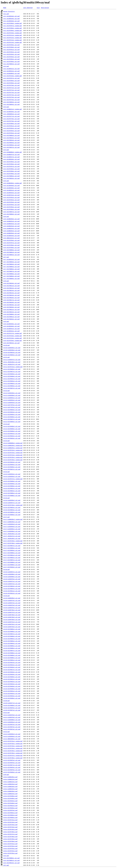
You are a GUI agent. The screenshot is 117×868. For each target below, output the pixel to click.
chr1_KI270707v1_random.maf (13, 26)
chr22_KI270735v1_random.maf (13, 751)
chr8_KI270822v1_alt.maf (11, 312)
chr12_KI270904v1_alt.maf (12, 422)
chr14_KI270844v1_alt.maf (12, 462)
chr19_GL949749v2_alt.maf (12, 617)
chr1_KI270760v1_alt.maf (11, 47)
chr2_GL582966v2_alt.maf (11, 73)
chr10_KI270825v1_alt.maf (12, 355)
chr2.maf (6, 66)
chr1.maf (6, 14)
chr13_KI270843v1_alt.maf (12, 438)
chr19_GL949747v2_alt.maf (12, 612)
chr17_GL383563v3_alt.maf (12, 524)
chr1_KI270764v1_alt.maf (11, 57)
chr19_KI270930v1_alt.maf (12, 689)
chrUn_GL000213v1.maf (10, 779)
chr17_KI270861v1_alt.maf (12, 555)
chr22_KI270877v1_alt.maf (12, 765)
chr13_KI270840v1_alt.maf (12, 431)
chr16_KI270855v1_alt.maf (12, 512)
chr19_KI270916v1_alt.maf (12, 667)
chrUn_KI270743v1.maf (10, 825)
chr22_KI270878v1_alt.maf (12, 767)
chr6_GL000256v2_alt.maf (11, 233)
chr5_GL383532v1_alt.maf (11, 193)
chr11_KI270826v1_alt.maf (12, 369)
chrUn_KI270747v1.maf (10, 834)
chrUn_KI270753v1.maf (10, 848)
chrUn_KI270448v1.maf (10, 803)
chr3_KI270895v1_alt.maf (11, 135)
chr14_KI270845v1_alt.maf (12, 464)
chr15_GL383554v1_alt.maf (12, 474)
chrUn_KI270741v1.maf (10, 820)
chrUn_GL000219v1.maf (10, 789)
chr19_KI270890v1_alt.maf (12, 658)
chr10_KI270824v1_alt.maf (12, 352)
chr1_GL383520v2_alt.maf (11, 21)
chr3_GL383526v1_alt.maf (11, 112)
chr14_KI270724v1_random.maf (13, 455)
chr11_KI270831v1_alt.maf (12, 379)
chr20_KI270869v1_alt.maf (12, 705)
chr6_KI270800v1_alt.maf (11, 250)
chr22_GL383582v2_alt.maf (12, 734)
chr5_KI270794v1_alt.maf (11, 205)
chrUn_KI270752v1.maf (10, 846)
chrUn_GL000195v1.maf (10, 777)
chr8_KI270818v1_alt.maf (11, 302)
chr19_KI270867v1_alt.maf (12, 634)
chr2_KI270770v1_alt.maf (11, 85)
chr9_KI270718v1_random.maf (13, 336)
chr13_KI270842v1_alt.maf (12, 436)
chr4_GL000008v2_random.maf (13, 152)
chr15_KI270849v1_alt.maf (12, 484)
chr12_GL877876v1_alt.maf (12, 407)
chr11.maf (6, 357)
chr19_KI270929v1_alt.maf (12, 686)
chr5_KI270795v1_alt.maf (11, 207)
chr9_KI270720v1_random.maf (13, 340)
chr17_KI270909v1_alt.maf (12, 565)
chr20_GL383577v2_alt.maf (12, 703)
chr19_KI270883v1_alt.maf (12, 641)
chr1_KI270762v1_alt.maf (11, 52)
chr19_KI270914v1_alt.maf (12, 662)
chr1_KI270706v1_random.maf (13, 23)
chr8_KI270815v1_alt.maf (11, 295)
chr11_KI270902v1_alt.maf (12, 383)
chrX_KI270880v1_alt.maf (11, 858)
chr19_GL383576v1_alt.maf (12, 608)
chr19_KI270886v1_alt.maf (12, 648)
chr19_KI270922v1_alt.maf (12, 682)
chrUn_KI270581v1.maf (10, 813)
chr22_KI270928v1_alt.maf (12, 772)
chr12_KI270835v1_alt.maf (12, 414)
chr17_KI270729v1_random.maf (13, 541)
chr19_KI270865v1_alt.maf (12, 629)
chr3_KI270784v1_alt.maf (11, 133)
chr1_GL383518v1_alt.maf (11, 16)
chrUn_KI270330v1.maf (10, 796)
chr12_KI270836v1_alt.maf (12, 417)
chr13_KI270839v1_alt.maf (12, 429)
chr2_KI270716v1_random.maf (13, 76)
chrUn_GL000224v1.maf (10, 794)
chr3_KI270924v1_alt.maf (11, 138)
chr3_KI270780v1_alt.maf (11, 123)
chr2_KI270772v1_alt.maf (11, 90)
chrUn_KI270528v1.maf (10, 808)
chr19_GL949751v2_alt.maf (12, 622)
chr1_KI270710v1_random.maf (13, 33)
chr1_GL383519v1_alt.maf (11, 19)
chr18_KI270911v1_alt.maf (12, 591)
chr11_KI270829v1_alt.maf (12, 374)
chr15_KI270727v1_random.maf (13, 479)
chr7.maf (6, 257)
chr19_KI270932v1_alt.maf (12, 693)
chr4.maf (6, 150)
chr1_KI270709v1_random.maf (13, 30)
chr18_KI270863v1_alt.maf (12, 586)
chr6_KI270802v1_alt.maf (11, 255)
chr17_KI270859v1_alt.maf (12, 550)
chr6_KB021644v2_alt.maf (11, 238)
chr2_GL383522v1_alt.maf (11, 71)
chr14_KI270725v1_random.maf (13, 457)
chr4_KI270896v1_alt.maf (11, 176)
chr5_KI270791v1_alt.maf (11, 197)
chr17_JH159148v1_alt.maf (12, 538)
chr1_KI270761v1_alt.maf (11, 50)
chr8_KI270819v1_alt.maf (11, 305)
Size (38, 8)
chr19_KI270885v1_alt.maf (12, 646)
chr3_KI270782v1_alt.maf (11, 128)
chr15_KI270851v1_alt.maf (12, 488)
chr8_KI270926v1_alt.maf (11, 319)
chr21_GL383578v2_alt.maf (12, 715)
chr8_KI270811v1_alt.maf (11, 286)
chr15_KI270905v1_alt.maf (12, 493)
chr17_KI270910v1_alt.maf (12, 567)
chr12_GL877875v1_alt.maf (12, 405)
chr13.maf (6, 424)
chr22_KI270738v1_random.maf (13, 758)
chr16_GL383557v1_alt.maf (12, 503)
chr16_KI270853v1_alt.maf (12, 507)
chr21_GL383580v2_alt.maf (12, 720)
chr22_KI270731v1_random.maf (13, 741)
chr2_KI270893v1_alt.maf (11, 102)
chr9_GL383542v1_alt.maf (11, 331)
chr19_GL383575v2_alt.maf (12, 605)
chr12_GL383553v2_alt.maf (12, 402)
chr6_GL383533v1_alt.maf (11, 236)
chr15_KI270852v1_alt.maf (12, 491)
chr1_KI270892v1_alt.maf (11, 64)
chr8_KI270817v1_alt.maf (11, 300)
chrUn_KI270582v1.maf (10, 815)
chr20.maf (6, 701)
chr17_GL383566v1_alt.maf (12, 531)
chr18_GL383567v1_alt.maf (12, 572)
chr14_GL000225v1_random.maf (13, 448)
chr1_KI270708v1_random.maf (13, 28)
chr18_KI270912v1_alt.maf (12, 593)
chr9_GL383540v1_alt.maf (11, 326)
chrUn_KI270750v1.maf (10, 841)
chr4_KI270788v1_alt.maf (11, 169)
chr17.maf (6, 517)
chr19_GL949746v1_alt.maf (12, 610)
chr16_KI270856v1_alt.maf (12, 515)
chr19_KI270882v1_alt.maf (12, 639)
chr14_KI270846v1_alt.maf (12, 467)
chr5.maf (6, 181)
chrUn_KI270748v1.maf (10, 837)
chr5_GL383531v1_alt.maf (11, 190)
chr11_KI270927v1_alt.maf (12, 388)
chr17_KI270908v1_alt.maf (12, 562)
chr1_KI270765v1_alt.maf (11, 59)
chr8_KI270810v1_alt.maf (11, 283)
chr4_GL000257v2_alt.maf (11, 154)
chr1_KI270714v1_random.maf (13, 42)
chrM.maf (6, 775)
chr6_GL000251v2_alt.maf (11, 221)
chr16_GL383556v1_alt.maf (12, 500)
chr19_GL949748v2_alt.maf (12, 615)
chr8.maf (6, 281)
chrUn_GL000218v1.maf (10, 786)
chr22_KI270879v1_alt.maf (12, 770)
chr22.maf (6, 732)
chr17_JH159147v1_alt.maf (12, 536)
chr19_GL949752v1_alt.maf (12, 624)
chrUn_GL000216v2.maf (10, 784)
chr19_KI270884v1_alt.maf (12, 643)
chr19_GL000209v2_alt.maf (12, 598)
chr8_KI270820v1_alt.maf (11, 307)
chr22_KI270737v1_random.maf (13, 755)
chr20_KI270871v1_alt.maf (12, 710)
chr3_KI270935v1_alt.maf (11, 143)
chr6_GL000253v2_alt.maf (11, 226)
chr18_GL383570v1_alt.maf (12, 579)
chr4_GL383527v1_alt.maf (11, 157)
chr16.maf (6, 498)
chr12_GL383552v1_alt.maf (12, 400)
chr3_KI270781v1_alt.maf (11, 126)
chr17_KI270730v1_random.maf (13, 543)
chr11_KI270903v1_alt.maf (12, 386)
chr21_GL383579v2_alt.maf (12, 717)
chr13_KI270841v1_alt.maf (12, 433)
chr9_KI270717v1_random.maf (13, 333)
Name (5, 8)
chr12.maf (6, 391)
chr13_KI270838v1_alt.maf (12, 426)
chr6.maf (6, 216)
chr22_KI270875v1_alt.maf (12, 760)
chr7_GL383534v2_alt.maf (11, 259)
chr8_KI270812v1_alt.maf (11, 288)
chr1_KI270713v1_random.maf (13, 40)
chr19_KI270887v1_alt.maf (12, 651)
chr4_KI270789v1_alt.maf (11, 171)
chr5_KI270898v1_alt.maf (11, 214)
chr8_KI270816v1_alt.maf (11, 298)
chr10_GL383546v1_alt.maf (12, 350)
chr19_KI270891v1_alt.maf (12, 660)
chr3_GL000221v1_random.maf (13, 109)
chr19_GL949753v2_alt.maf (12, 627)
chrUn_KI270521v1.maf (10, 806)
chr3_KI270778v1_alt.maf (11, 119)
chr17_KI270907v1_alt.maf (12, 560)
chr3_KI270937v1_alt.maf (11, 147)
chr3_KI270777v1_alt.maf (11, 116)
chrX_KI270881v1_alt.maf (11, 860)
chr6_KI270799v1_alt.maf (11, 247)
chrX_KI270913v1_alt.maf (11, 863)
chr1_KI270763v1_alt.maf (11, 54)
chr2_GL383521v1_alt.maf (11, 69)
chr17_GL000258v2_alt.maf (12, 522)
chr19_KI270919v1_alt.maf (12, 674)
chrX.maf (6, 856)
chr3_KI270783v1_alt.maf (11, 131)
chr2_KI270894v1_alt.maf (11, 104)
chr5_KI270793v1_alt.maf (11, 202)
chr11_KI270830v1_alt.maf (12, 376)
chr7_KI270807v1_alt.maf (11, 271)
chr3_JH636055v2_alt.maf (11, 114)
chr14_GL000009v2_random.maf (13, 443)
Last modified (28, 8)
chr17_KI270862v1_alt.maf (12, 558)
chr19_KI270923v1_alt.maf (12, 684)
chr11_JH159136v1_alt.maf (12, 362)
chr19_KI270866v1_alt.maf (12, 631)
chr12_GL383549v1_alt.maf (12, 393)
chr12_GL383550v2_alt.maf (12, 395)
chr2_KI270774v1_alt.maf (11, 95)
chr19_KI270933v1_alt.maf (12, 696)
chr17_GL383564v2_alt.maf (12, 527)
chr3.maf (6, 107)
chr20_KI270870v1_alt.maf (12, 708)
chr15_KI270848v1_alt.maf (12, 481)
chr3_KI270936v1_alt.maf (11, 145)
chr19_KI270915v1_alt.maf (12, 665)
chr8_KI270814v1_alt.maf (11, 293)
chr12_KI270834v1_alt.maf (12, 412)
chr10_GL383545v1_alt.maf (12, 348)
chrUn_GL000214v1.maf (10, 782)
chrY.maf (6, 865)
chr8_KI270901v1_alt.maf (11, 317)
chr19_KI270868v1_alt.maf (12, 636)
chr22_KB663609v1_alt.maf (12, 739)
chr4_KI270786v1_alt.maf (11, 164)
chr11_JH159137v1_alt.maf (12, 364)
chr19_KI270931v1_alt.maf (12, 691)
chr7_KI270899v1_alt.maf (11, 278)
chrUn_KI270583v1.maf (10, 817)
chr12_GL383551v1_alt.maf (12, 398)
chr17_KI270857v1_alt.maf (12, 546)
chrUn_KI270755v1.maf (10, 853)
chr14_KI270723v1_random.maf (13, 453)
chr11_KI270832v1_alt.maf (12, 381)
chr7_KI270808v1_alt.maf (11, 274)
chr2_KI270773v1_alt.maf (11, 92)
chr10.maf (6, 345)
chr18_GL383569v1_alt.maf (12, 577)
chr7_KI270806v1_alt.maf (11, 269)
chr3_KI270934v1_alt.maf (11, 140)
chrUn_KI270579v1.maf (10, 810)
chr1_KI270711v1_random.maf (13, 35)
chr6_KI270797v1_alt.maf (11, 243)
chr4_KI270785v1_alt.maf (11, 162)
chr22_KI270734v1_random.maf (13, 748)
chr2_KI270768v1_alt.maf (11, 81)
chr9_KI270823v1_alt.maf (11, 343)
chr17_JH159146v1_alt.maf (12, 534)
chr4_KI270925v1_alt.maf (11, 178)
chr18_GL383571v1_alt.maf (12, 581)
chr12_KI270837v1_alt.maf (12, 419)
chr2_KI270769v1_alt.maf (11, 83)
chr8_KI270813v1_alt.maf (11, 290)
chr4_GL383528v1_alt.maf (11, 159)
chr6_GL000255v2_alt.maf (11, 231)
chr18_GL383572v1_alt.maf (12, 584)
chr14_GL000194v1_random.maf (13, 445)
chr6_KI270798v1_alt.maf (11, 245)
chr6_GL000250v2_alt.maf (11, 219)
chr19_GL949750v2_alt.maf (12, 620)
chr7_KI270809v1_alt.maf (11, 276)
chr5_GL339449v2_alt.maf (11, 185)
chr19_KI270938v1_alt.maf (12, 698)
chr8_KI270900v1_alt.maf (11, 314)
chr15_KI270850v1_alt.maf (12, 486)
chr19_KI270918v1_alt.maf (12, 672)
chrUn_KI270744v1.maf (10, 827)
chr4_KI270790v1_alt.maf (11, 174)
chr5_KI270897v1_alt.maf (11, 212)
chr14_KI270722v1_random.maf (13, 450)
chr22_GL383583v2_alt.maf (12, 736)
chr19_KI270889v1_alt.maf (12, 655)
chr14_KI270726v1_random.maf (13, 460)
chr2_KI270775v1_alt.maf (11, 97)
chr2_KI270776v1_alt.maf (11, 100)
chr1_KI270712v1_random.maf (13, 38)
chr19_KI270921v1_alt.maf (12, 679)
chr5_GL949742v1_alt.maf (11, 195)
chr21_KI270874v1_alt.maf (12, 729)
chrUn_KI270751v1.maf (10, 844)
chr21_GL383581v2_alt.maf (12, 722)
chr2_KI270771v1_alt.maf (11, 88)
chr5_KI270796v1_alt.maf (11, 209)
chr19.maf (6, 596)
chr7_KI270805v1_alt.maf (11, 267)
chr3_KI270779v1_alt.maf (11, 121)
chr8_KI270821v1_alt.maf (11, 309)
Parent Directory (9, 11)
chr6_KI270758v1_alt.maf (11, 240)
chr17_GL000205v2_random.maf (13, 519)
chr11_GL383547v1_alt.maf (12, 360)
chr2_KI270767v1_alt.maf (11, 78)
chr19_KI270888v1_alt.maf (12, 653)
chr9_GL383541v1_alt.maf (11, 329)
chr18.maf (6, 569)
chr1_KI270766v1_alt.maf (11, 61)
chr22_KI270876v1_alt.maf (12, 763)
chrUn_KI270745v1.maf (10, 829)
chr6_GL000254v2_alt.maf (11, 228)
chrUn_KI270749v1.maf (10, 839)
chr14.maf (6, 441)
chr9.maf (6, 321)
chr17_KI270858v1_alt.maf (12, 548)
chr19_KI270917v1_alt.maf (12, 670)
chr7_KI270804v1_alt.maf (11, 264)
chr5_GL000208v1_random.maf (13, 183)
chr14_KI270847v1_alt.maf (12, 469)
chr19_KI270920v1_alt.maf (12, 677)
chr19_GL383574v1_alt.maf (12, 603)
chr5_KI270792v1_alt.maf (11, 200)
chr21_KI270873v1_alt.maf (12, 727)
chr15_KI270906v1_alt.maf (12, 496)
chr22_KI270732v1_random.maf (13, 744)
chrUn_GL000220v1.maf (10, 791)
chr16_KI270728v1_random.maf (13, 505)
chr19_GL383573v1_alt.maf (12, 600)
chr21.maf (6, 713)
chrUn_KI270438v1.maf (10, 798)
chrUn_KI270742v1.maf (10, 822)
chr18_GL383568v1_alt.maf (12, 574)
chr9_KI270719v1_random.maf (13, 338)
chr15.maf (6, 472)
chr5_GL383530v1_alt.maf (11, 188)
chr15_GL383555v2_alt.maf (12, 476)
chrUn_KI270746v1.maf (10, 832)
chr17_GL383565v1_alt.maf (12, 529)
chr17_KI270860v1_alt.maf (12, 553)
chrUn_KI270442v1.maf (10, 801)
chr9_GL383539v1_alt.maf (11, 324)
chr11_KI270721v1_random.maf (13, 367)
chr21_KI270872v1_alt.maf (12, 724)
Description (45, 8)
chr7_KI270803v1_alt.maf (11, 262)
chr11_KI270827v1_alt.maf (12, 371)
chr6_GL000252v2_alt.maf (11, 224)
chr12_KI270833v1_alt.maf (12, 410)
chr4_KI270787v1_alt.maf (11, 166)
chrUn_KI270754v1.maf (10, 851)
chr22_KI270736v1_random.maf (13, 753)
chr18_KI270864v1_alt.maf (12, 589)
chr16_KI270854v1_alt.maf (12, 510)
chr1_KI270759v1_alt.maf (11, 45)
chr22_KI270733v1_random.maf (13, 746)
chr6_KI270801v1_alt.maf (11, 252)
